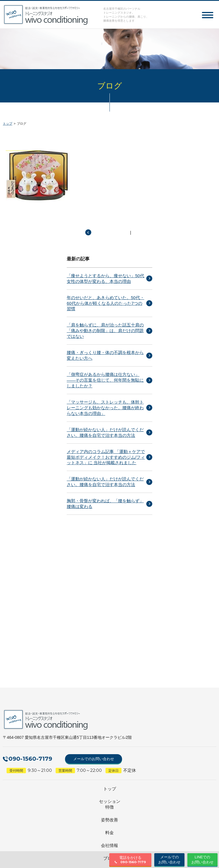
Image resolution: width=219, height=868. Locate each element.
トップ (8, 124)
